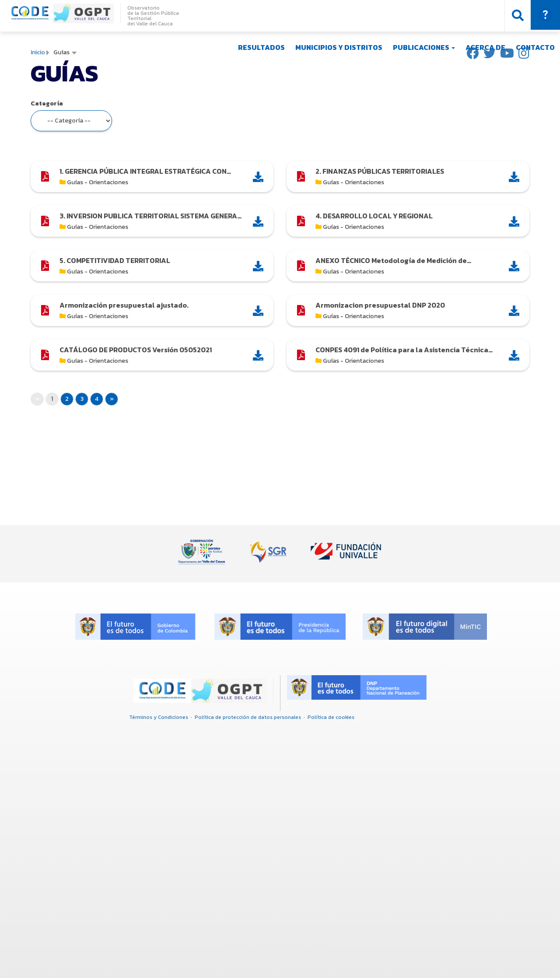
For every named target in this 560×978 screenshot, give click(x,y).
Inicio (38, 52)
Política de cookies (331, 717)
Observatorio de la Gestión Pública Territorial (153, 13)
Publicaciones (424, 47)
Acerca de (485, 47)
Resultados (261, 47)
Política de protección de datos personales (248, 717)
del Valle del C (144, 24)
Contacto (535, 47)
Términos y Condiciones (159, 717)
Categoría (47, 104)
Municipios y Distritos (339, 47)
